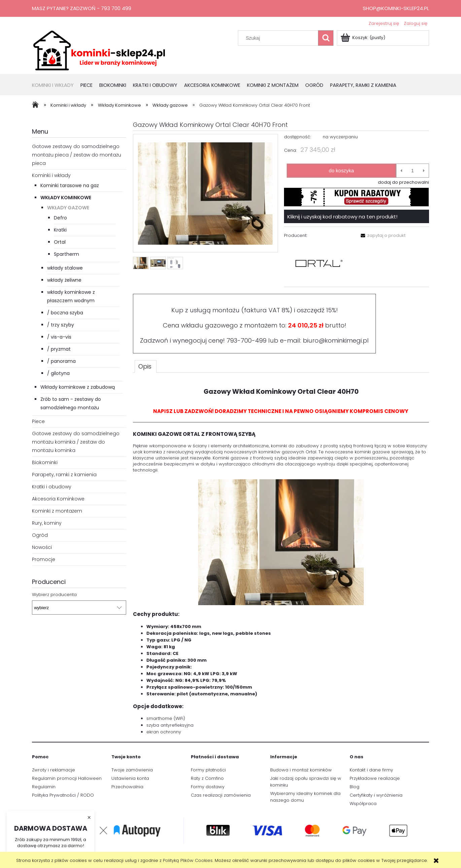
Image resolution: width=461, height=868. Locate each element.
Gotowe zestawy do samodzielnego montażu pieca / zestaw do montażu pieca (77, 155)
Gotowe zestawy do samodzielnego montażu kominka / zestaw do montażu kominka (76, 442)
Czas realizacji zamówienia (221, 795)
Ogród (40, 535)
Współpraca (363, 804)
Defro (60, 218)
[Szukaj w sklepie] (280, 38)
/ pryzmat (59, 349)
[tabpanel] (281, 558)
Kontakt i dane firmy (371, 770)
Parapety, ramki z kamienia (64, 475)
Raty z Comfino (207, 778)
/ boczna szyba (65, 313)
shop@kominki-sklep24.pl (396, 8)
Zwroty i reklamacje (54, 770)
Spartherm (66, 254)
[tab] (146, 366)
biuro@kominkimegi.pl (336, 340)
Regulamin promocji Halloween (67, 778)
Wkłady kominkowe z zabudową (78, 387)
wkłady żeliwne (64, 280)
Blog (354, 787)
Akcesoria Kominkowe (58, 499)
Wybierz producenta (54, 595)
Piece (38, 421)
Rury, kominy (47, 523)
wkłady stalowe (65, 268)
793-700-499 (246, 340)
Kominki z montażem (57, 511)
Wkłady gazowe (68, 208)
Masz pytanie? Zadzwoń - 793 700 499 (82, 8)
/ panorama (61, 361)
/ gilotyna (58, 373)
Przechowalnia (127, 787)
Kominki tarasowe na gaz (70, 185)
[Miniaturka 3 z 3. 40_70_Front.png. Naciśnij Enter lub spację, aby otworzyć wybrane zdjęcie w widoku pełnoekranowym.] (175, 263)
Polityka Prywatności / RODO (63, 795)
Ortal (60, 242)
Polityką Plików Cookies (188, 860)
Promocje (44, 559)
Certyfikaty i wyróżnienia (376, 795)
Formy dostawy (208, 787)
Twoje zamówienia (132, 770)
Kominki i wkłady (51, 175)
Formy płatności (208, 770)
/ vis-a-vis (59, 337)
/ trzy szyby (61, 325)
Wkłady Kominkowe (66, 198)
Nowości (42, 547)
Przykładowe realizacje (375, 778)
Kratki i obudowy (52, 487)
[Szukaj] (326, 38)
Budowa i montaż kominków (301, 770)
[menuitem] (56, 86)
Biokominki (45, 462)
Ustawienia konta (130, 778)
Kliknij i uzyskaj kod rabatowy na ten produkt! (342, 217)
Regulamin (44, 787)
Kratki (60, 230)
